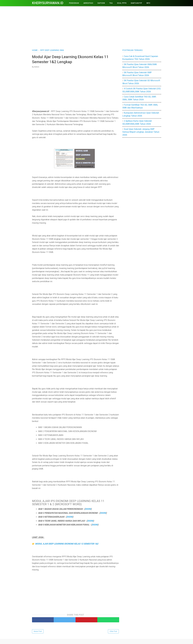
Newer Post (38, 631)
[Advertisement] (97, 27)
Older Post (113, 631)
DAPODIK (101, 3)
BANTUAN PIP (137, 3)
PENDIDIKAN (74, 3)
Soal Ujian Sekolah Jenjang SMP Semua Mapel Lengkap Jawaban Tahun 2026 (141, 132)
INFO (148, 3)
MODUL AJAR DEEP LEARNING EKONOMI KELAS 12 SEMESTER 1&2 (67, 544)
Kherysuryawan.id (48, 3)
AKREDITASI (88, 3)
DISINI (88, 509)
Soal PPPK (122, 3)
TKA (111, 3)
